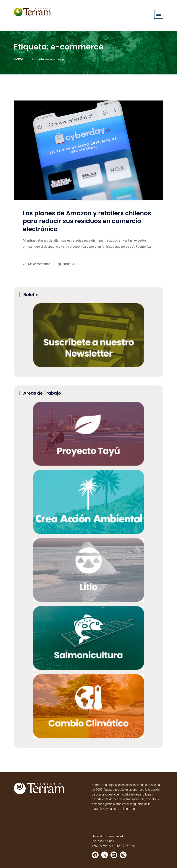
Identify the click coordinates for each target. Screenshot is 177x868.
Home (19, 59)
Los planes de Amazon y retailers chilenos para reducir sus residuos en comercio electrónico (87, 221)
